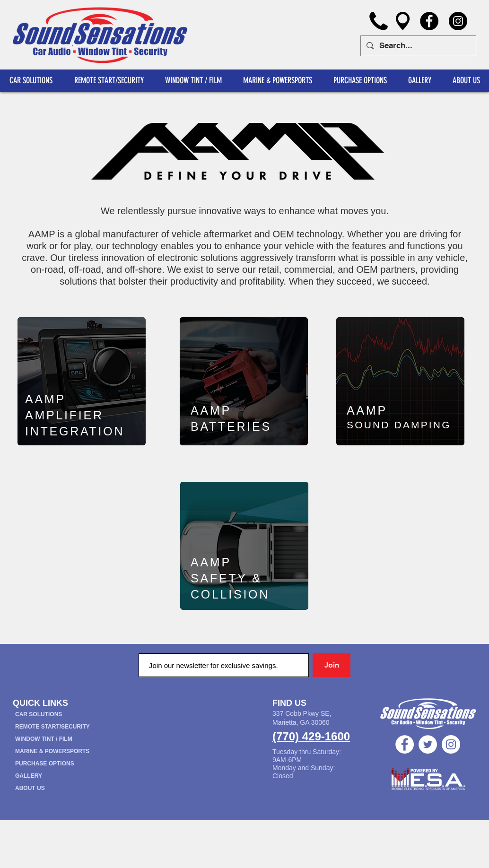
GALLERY (29, 776)
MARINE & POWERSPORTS (52, 751)
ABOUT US (30, 788)
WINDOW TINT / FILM (44, 739)
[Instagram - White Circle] (451, 744)
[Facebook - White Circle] (405, 744)
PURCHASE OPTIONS (45, 764)
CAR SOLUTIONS (39, 714)
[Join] (332, 665)
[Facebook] (429, 21)
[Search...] (418, 46)
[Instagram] (458, 21)
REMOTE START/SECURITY (52, 727)
